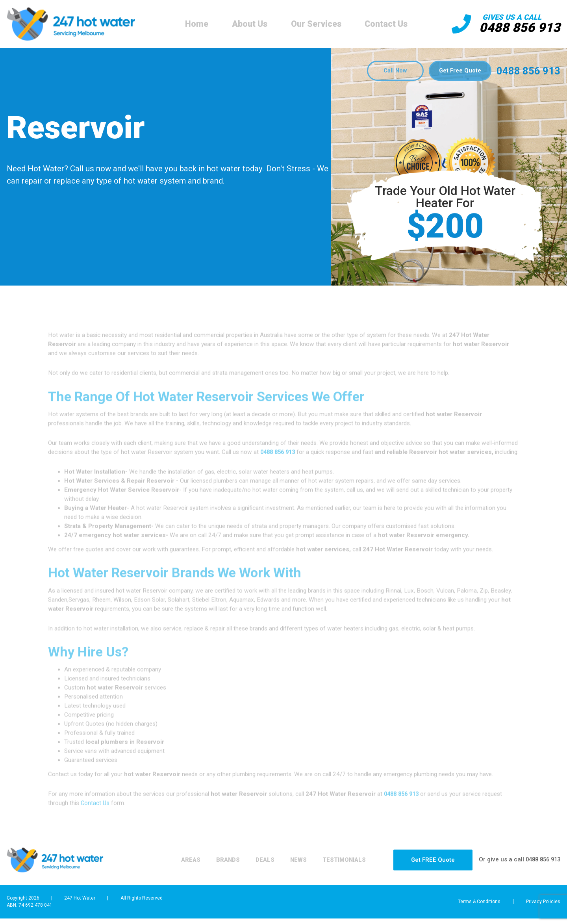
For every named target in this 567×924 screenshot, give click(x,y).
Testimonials (328, 869)
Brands (199, 869)
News (277, 869)
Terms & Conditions (473, 911)
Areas (157, 869)
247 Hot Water (80, 907)
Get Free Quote (459, 71)
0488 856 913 (518, 28)
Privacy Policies (543, 911)
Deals (240, 869)
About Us (248, 24)
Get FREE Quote (424, 869)
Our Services (314, 24)
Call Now (389, 71)
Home (195, 24)
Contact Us (384, 24)
